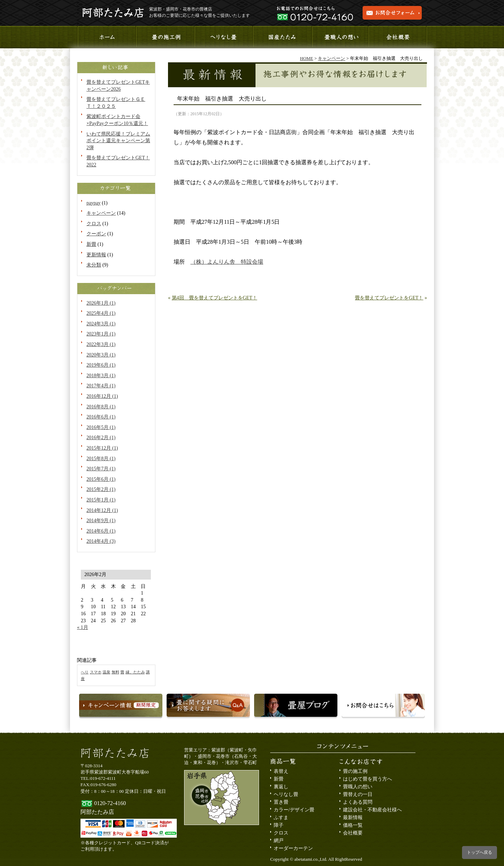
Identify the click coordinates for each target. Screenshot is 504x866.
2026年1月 (101, 303)
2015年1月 (101, 500)
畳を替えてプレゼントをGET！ (389, 298)
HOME (307, 58)
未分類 (94, 265)
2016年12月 (102, 396)
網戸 (279, 841)
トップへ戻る (479, 852)
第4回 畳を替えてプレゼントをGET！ (215, 298)
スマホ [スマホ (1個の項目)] (96, 672)
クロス (94, 224)
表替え (281, 771)
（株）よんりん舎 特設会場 (227, 262)
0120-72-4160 (110, 803)
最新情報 (353, 817)
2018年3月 (101, 376)
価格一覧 (353, 825)
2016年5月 (101, 427)
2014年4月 (101, 541)
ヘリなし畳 (286, 794)
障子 (279, 825)
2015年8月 (101, 459)
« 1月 (83, 627)
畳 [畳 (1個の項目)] (122, 672)
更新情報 (96, 255)
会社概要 (398, 37)
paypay (93, 203)
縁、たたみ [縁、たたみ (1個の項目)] (135, 672)
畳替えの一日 (358, 794)
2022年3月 (101, 344)
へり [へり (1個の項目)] (85, 672)
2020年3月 (101, 355)
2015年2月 (101, 489)
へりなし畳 (223, 37)
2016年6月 (101, 417)
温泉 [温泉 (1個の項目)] (106, 672)
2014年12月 (102, 510)
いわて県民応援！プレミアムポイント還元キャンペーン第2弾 (118, 141)
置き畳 (281, 802)
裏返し (281, 787)
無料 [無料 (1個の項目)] (115, 672)
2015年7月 (101, 469)
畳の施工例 (355, 771)
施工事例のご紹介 (165, 37)
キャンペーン (101, 213)
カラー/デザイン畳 (294, 810)
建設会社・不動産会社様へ (372, 810)
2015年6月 (101, 479)
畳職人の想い (340, 37)
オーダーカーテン (293, 848)
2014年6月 (101, 531)
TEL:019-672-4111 (98, 778)
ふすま (281, 817)
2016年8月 (101, 407)
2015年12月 (102, 448)
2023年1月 (101, 334)
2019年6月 (101, 365)
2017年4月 (101, 386)
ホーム (106, 37)
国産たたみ (282, 37)
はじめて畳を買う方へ (367, 779)
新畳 (91, 244)
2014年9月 (101, 521)
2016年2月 (101, 438)
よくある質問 (358, 802)
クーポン (96, 234)
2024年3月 (101, 324)
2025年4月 (101, 313)
